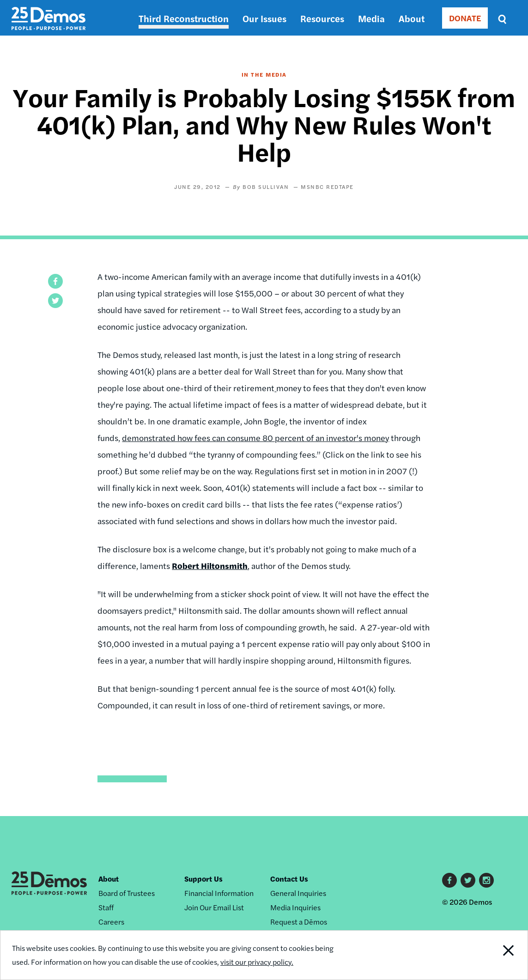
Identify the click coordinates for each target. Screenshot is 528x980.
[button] (55, 281)
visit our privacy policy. (257, 962)
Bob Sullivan (266, 187)
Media (371, 18)
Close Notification (500, 955)
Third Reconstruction (184, 18)
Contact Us (289, 879)
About (412, 18)
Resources (322, 18)
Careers (111, 922)
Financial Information (219, 893)
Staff (106, 907)
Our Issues (264, 18)
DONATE (465, 18)
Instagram (486, 880)
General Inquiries (298, 893)
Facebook (449, 880)
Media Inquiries (295, 907)
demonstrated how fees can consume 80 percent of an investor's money (255, 438)
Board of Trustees (127, 893)
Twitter (468, 880)
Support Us (203, 879)
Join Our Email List (214, 907)
